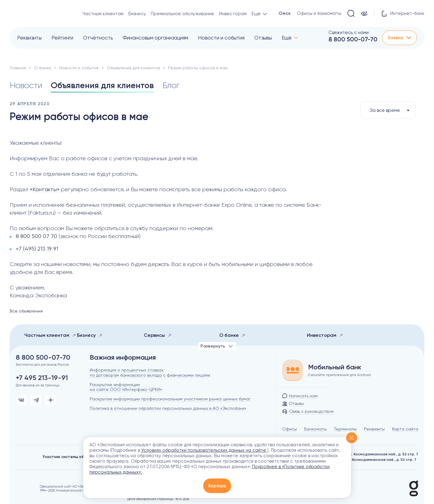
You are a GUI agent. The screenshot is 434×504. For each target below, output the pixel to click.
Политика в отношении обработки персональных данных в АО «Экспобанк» (168, 408)
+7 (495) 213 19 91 (37, 249)
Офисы (290, 429)
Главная (18, 68)
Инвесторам (233, 14)
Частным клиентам (103, 14)
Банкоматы (315, 429)
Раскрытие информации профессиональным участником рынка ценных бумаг (170, 399)
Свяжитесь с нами (349, 33)
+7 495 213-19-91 (42, 378)
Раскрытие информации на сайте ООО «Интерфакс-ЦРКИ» (126, 387)
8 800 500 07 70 (36, 236)
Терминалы (345, 429)
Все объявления (26, 311)
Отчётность (98, 38)
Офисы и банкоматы (319, 13)
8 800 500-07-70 (353, 39)
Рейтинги (62, 38)
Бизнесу (137, 14)
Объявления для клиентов (133, 68)
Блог (174, 85)
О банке (43, 68)
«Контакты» (45, 189)
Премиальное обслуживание (182, 14)
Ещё (287, 38)
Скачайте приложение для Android (339, 375)
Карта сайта (405, 429)
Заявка (400, 38)
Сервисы (158, 335)
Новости (26, 85)
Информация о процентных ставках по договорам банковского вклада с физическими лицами (150, 373)
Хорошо (217, 486)
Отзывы (263, 38)
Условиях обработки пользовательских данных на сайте (204, 450)
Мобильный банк (335, 367)
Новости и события (221, 38)
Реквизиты (29, 38)
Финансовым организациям (155, 38)
